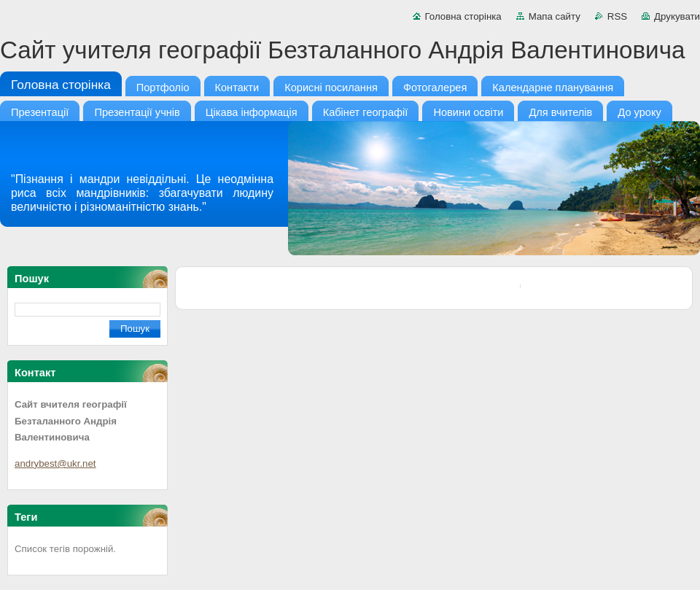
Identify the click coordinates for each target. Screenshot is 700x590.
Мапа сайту (555, 16)
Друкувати (677, 16)
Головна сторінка (463, 16)
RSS (617, 16)
